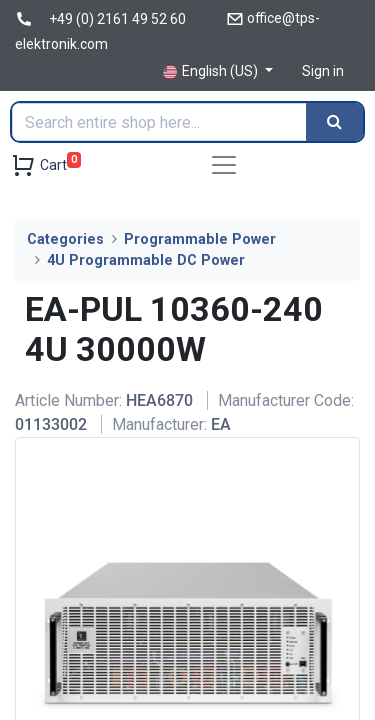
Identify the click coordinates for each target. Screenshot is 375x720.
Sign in (323, 71)
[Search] (334, 122)
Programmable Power (200, 239)
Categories (65, 239)
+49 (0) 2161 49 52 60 (117, 19)
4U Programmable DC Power (146, 260)
